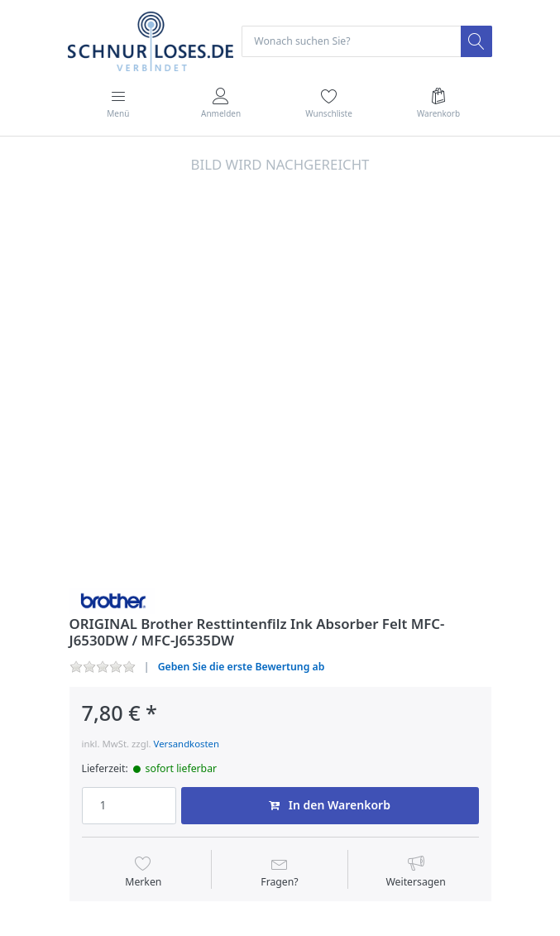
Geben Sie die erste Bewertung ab (242, 667)
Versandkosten (187, 744)
